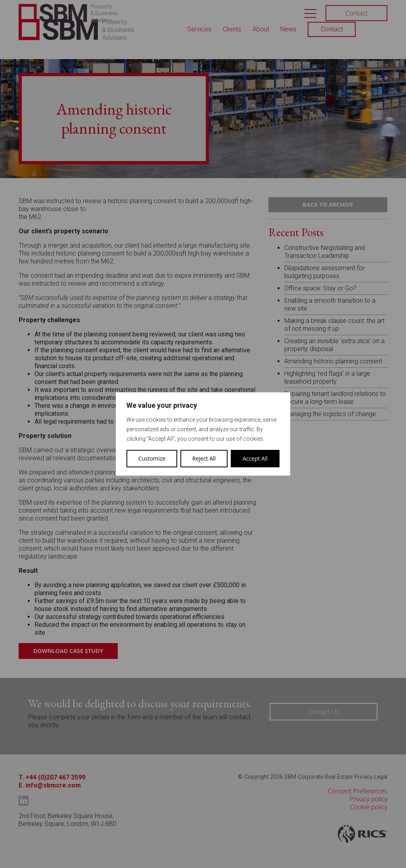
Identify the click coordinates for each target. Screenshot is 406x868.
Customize (152, 458)
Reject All (204, 458)
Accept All (255, 458)
